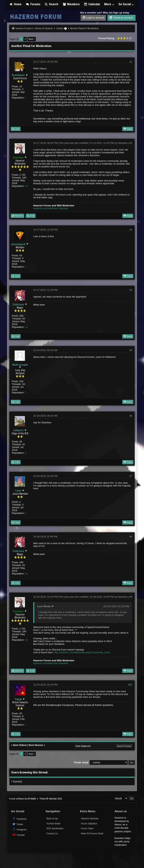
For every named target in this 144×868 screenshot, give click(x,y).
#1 (131, 62)
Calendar (92, 4)
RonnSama (18, 75)
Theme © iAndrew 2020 (51, 799)
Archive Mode (53, 824)
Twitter (18, 824)
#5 (131, 350)
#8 (131, 537)
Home (15, 4)
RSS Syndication (55, 828)
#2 (131, 143)
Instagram (19, 829)
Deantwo (123, 143)
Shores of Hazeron (44, 28)
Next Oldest (20, 745)
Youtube (18, 835)
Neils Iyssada (20, 365)
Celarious (18, 304)
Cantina (60, 28)
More (109, 4)
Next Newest (36, 745)
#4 (131, 290)
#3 (131, 230)
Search (51, 4)
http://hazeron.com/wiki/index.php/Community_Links (82, 652)
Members (71, 4)
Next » (32, 39)
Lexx (18, 491)
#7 (131, 476)
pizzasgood (18, 244)
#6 (131, 416)
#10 (130, 685)
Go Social (126, 4)
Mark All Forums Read (92, 834)
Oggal (18, 699)
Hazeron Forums (24, 28)
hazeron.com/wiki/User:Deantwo (51, 208)
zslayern (18, 430)
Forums (33, 4)
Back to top (52, 819)
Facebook (19, 819)
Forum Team (87, 828)
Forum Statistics (89, 824)
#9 (131, 597)
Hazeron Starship (90, 819)
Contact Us (52, 834)
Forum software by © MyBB (23, 799)
